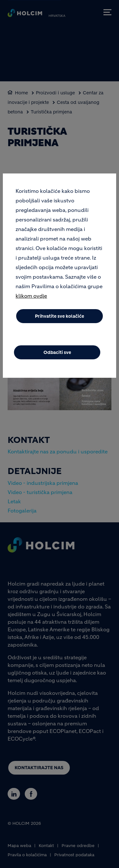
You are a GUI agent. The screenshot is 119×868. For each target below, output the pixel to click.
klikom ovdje (31, 299)
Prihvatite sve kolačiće (60, 320)
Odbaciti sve (57, 356)
